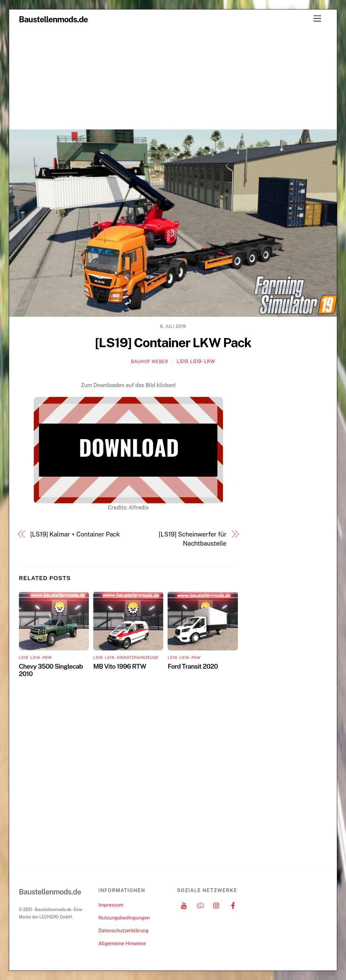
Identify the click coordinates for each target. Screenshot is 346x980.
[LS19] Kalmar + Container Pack (75, 534)
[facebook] (233, 905)
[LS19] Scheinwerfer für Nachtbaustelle (193, 539)
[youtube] (184, 905)
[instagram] (217, 905)
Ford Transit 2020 (193, 666)
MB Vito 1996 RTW (120, 666)
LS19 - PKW (41, 658)
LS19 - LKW (203, 361)
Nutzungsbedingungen (124, 918)
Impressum (111, 905)
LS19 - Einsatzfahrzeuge (132, 658)
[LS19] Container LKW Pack (173, 343)
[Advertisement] (173, 78)
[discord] (200, 905)
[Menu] (317, 19)
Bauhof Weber (150, 362)
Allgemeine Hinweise (122, 943)
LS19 (182, 361)
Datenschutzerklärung (123, 930)
